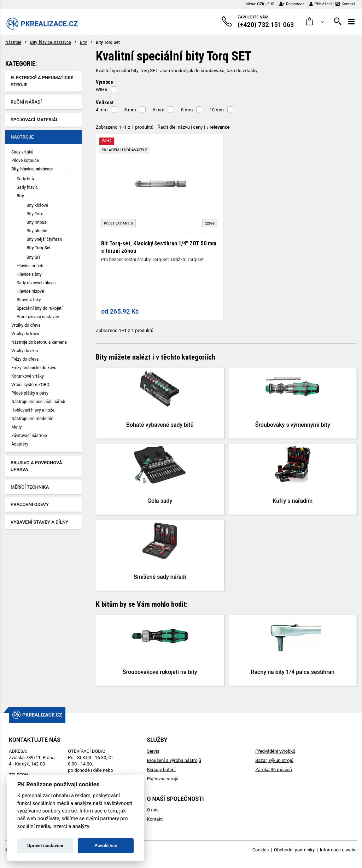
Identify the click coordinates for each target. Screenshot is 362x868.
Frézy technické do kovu (34, 368)
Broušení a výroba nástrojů (174, 760)
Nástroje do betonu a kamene (39, 342)
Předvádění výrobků (275, 751)
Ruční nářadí (26, 102)
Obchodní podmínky (294, 850)
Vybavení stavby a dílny (39, 522)
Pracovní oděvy (30, 504)
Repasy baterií (161, 770)
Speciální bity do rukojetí (40, 308)
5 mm (130, 110)
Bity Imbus (36, 222)
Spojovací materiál (34, 120)
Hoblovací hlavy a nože (33, 410)
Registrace (292, 4)
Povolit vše (106, 846)
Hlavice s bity (29, 274)
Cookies (261, 850)
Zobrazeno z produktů (125, 127)
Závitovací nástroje (29, 436)
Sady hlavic (27, 187)
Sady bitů (25, 179)
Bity (83, 42)
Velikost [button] (105, 103)
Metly (16, 427)
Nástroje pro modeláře (32, 419)
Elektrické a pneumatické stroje (42, 81)
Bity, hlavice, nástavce (50, 42)
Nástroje (13, 42)
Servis (153, 751)
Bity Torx (35, 214)
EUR (271, 4)
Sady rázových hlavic (36, 283)
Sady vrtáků (22, 152)
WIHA (102, 90)
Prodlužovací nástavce (38, 317)
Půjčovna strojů (162, 779)
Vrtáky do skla (25, 351)
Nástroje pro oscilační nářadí (38, 402)
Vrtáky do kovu (25, 334)
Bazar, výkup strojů (274, 760)
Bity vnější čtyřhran (44, 239)
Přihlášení (320, 4)
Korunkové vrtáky (28, 376)
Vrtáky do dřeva (26, 325)
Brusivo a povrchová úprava (36, 466)
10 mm (217, 110)
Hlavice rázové (30, 291)
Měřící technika (30, 487)
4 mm (102, 110)
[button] (315, 22)
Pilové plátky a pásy (30, 393)
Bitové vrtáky (29, 300)
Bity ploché (37, 231)
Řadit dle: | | (194, 127)
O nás (153, 810)
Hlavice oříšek (30, 266)
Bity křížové (37, 205)
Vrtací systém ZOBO (30, 385)
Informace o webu (338, 850)
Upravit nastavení (45, 846)
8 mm (187, 110)
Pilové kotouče (25, 161)
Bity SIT (34, 257)
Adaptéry (20, 444)
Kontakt (345, 4)
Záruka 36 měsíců (273, 770)
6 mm (159, 110)
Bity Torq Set (39, 248)
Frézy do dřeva (25, 359)
